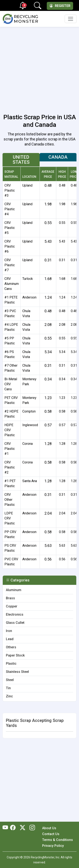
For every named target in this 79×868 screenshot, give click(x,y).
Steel (10, 680)
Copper (12, 606)
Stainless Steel (17, 672)
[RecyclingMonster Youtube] (6, 828)
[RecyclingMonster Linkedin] (31, 828)
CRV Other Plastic (10, 500)
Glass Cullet (15, 623)
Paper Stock (15, 655)
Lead (10, 639)
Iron (9, 631)
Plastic (11, 664)
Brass (10, 598)
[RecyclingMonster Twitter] (23, 828)
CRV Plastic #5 (10, 228)
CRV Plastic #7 (10, 265)
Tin (8, 688)
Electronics (15, 614)
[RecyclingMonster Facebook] (14, 828)
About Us (49, 828)
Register (60, 6)
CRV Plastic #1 (10, 449)
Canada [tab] (58, 157)
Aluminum (14, 590)
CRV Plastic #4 (10, 209)
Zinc (9, 696)
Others (11, 647)
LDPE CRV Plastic (10, 518)
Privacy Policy (53, 846)
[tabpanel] (39, 369)
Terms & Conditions (58, 840)
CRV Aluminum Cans (12, 284)
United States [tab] (21, 160)
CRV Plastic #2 (10, 467)
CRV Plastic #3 (10, 190)
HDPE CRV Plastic (10, 430)
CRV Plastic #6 (10, 246)
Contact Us (51, 834)
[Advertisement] (39, 68)
